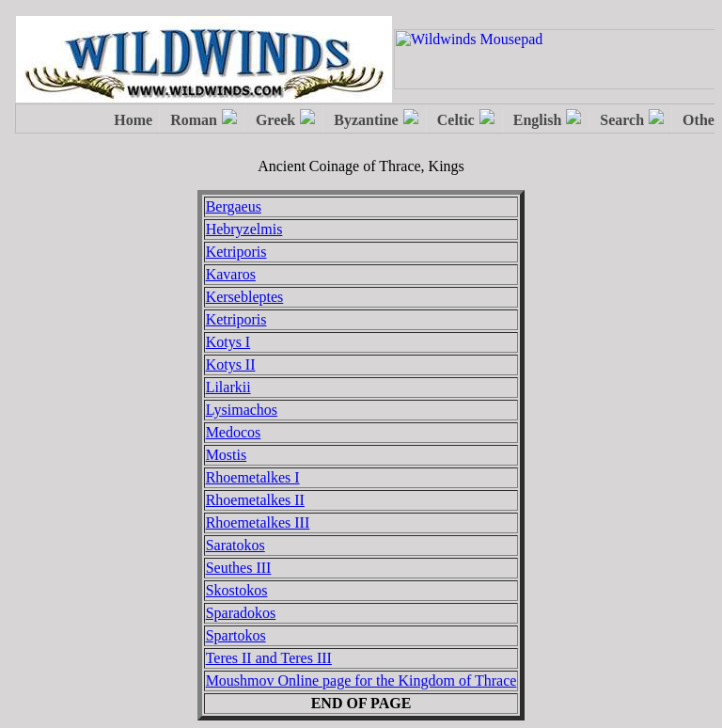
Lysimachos (242, 410)
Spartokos (236, 635)
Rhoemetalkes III (258, 522)
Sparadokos (241, 613)
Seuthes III (239, 568)
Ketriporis (236, 252)
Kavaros (231, 274)
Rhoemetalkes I (253, 477)
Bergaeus (234, 206)
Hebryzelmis (244, 229)
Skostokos (237, 590)
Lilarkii (228, 387)
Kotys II (231, 364)
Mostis (227, 455)
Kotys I (228, 342)
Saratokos (235, 545)
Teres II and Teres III (269, 658)
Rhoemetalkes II (255, 500)
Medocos (234, 432)
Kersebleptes (245, 297)
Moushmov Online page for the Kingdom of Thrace (361, 681)
